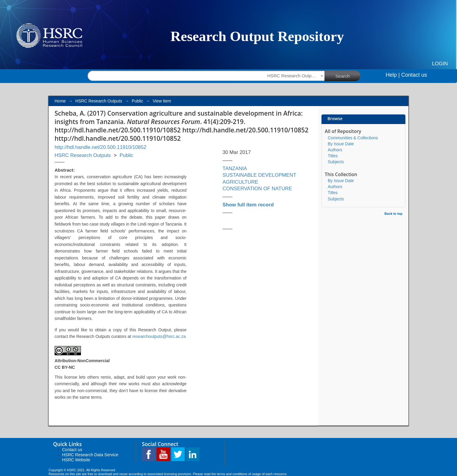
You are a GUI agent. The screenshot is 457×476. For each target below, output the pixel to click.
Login (440, 64)
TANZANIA (235, 169)
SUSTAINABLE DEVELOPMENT (259, 175)
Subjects (336, 162)
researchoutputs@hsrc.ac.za (159, 336)
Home (60, 101)
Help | (393, 75)
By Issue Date (341, 144)
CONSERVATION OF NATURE (257, 189)
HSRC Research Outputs (99, 101)
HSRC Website (76, 460)
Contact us (414, 75)
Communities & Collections (353, 138)
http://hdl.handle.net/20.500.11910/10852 (100, 147)
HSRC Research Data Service (90, 455)
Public (137, 101)
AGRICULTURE (240, 182)
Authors (335, 150)
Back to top (393, 214)
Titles (333, 156)
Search (348, 75)
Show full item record (248, 205)
